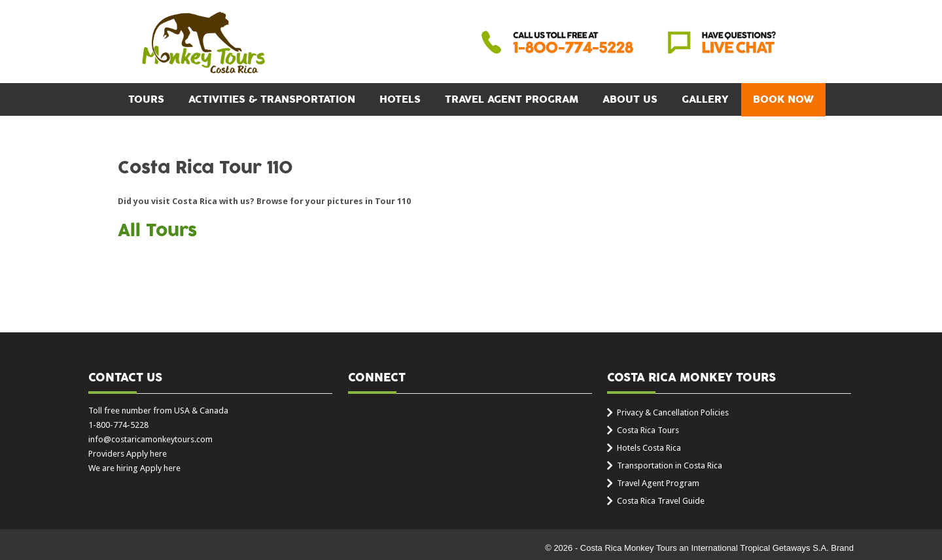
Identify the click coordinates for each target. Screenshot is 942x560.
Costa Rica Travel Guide (661, 501)
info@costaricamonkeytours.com (150, 439)
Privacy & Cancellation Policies (673, 412)
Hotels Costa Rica (649, 448)
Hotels (400, 99)
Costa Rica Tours (648, 430)
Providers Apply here (128, 454)
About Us (630, 99)
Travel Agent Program (512, 99)
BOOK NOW (783, 99)
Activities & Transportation (272, 99)
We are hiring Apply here (134, 468)
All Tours (157, 231)
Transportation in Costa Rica (670, 465)
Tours (146, 99)
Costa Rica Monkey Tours (203, 44)
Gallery (705, 99)
